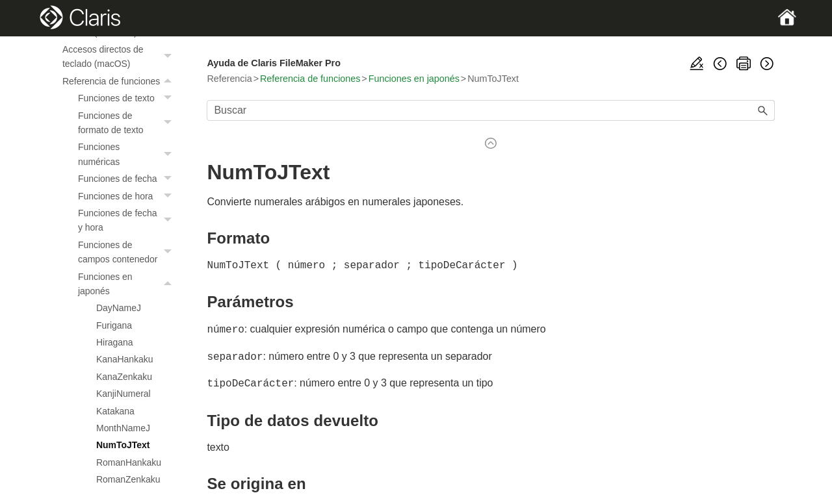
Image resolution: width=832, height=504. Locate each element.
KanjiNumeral (123, 394)
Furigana (114, 325)
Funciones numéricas (128, 154)
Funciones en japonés (128, 284)
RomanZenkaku (128, 479)
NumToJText (123, 445)
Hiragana (115, 342)
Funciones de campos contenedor (128, 252)
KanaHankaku (125, 359)
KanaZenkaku (124, 377)
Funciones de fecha (128, 179)
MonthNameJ (123, 428)
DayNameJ (119, 308)
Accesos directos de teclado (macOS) (120, 57)
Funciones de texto (128, 98)
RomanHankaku (129, 462)
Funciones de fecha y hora (128, 220)
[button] (169, 57)
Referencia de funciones (120, 81)
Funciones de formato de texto (128, 123)
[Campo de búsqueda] (491, 110)
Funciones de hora (128, 196)
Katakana (115, 411)
